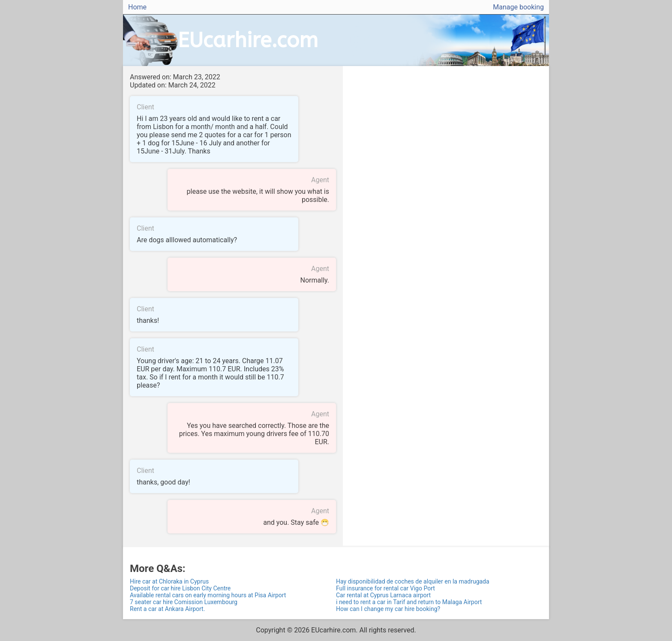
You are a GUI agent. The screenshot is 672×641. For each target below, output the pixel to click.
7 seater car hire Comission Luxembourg (184, 602)
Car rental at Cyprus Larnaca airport (383, 595)
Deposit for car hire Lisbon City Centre (180, 588)
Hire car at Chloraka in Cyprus (169, 581)
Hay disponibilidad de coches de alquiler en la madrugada (413, 581)
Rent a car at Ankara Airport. (167, 609)
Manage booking (518, 7)
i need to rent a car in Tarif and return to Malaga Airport (409, 602)
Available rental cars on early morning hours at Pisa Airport (208, 595)
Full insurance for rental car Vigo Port (385, 588)
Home (137, 7)
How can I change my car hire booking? (388, 609)
